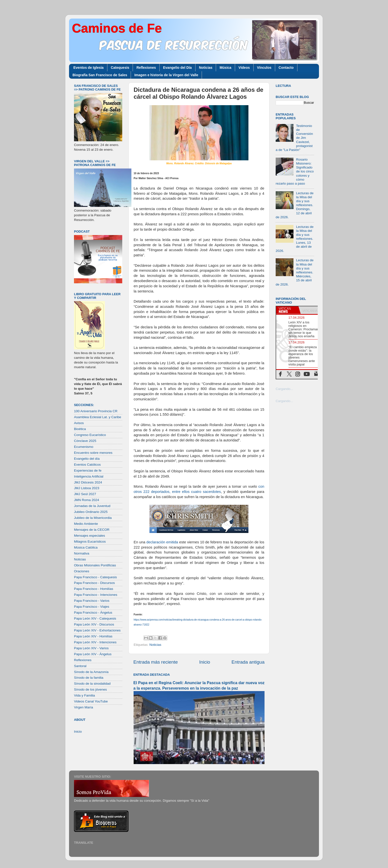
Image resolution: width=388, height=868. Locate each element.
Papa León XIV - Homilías (93, 636)
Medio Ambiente (86, 524)
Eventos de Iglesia (89, 68)
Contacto (286, 68)
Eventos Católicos (87, 465)
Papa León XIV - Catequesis (95, 618)
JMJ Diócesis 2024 (88, 482)
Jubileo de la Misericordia (93, 518)
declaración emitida (162, 542)
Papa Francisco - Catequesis (95, 577)
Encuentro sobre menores (93, 453)
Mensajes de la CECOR (92, 530)
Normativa (82, 553)
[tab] (287, 310)
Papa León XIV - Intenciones (95, 642)
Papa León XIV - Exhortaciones (97, 630)
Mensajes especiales (89, 536)
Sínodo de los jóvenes (90, 689)
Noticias (206, 68)
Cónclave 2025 (85, 441)
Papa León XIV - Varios (91, 648)
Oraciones (82, 571)
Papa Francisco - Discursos (94, 583)
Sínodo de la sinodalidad (92, 684)
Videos (244, 68)
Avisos (79, 423)
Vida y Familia (85, 695)
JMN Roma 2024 (86, 500)
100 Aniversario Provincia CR (96, 411)
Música (225, 68)
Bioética (80, 429)
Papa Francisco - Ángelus (93, 613)
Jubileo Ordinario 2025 (91, 512)
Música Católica (86, 547)
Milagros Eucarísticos (90, 542)
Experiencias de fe (88, 470)
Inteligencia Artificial (89, 476)
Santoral (80, 666)
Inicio (205, 662)
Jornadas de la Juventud (92, 506)
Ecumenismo (84, 447)
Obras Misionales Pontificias (95, 565)
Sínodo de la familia (89, 678)
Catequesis (120, 68)
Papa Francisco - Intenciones (96, 595)
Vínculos (264, 68)
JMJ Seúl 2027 (85, 494)
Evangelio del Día (177, 68)
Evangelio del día (87, 459)
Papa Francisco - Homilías (94, 589)
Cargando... (284, 389)
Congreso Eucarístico (90, 435)
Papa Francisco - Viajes (92, 607)
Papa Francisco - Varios (92, 601)
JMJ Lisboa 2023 (87, 488)
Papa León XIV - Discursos (94, 624)
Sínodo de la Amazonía (91, 672)
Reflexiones (146, 68)
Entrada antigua (248, 662)
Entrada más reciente (156, 662)
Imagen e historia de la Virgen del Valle (166, 75)
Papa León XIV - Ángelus (93, 654)
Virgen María (84, 707)
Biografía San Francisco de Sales (100, 75)
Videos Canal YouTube (91, 701)
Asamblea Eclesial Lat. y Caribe (98, 417)
